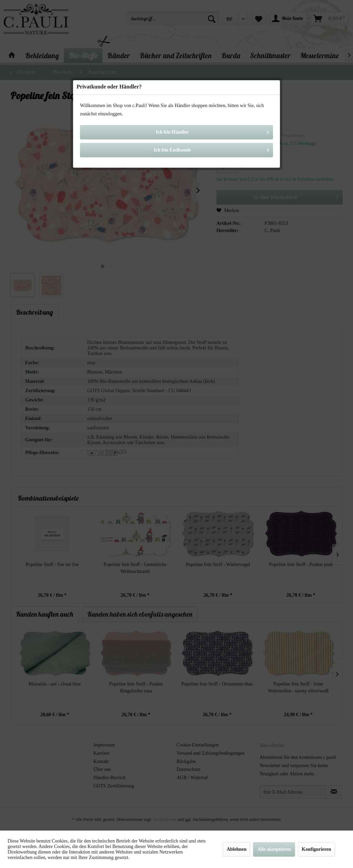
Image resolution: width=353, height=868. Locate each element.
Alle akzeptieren (274, 849)
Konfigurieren (316, 849)
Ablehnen (236, 849)
